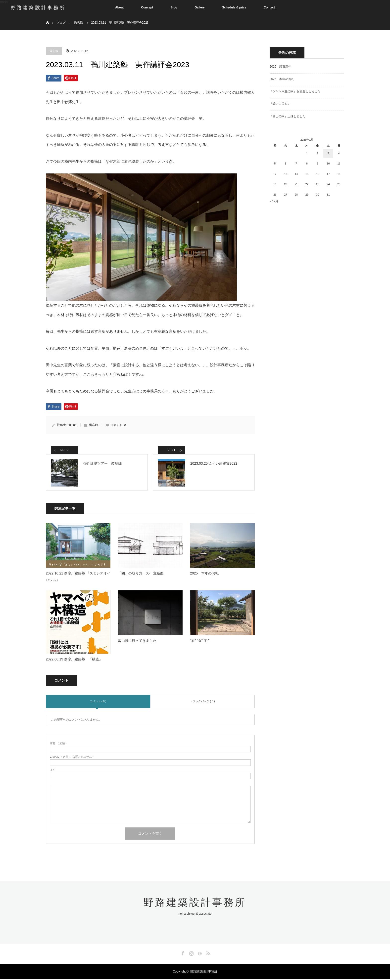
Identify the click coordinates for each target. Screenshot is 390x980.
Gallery (200, 7)
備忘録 (54, 51)
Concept (147, 7)
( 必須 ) (58, 744)
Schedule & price (234, 7)
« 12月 (274, 201)
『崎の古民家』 (280, 104)
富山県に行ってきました (137, 642)
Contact (269, 7)
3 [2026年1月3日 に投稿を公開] (328, 153)
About (120, 7)
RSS (208, 953)
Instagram (191, 953)
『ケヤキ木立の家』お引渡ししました (295, 91)
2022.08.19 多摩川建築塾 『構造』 (74, 660)
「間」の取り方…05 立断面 (141, 574)
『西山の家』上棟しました (288, 116)
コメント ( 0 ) (98, 702)
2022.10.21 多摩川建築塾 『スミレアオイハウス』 (78, 578)
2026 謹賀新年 (280, 67)
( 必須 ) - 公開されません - (72, 758)
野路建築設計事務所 (195, 903)
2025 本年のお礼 (204, 574)
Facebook (182, 953)
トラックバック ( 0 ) (202, 702)
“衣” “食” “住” (200, 642)
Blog (174, 7)
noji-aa (72, 425)
